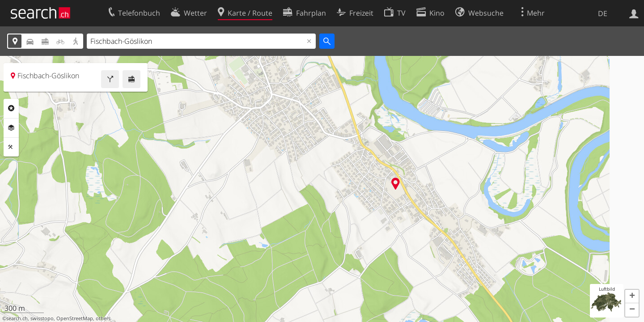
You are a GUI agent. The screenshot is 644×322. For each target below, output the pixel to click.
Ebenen (11, 128)
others (103, 318)
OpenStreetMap (75, 318)
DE (603, 13)
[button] (632, 297)
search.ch (17, 318)
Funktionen (11, 147)
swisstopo (42, 318)
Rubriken (11, 108)
